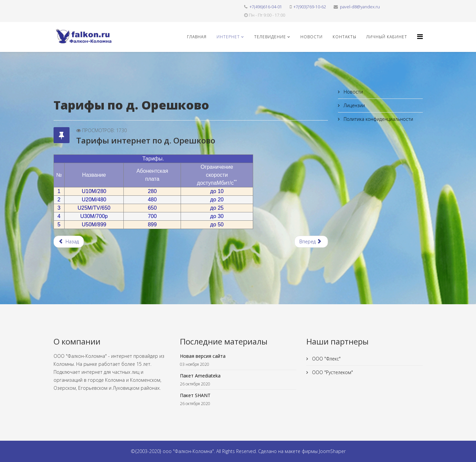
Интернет (228, 37)
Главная (197, 37)
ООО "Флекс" (326, 359)
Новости (312, 37)
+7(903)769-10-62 (310, 7)
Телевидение (270, 37)
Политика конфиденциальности (378, 119)
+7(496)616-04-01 (266, 7)
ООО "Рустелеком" (332, 372)
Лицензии (354, 105)
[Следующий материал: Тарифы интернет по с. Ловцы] (311, 242)
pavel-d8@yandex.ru (360, 7)
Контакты (344, 37)
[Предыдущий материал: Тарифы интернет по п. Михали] (69, 242)
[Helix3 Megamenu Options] (420, 36)
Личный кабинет (387, 37)
